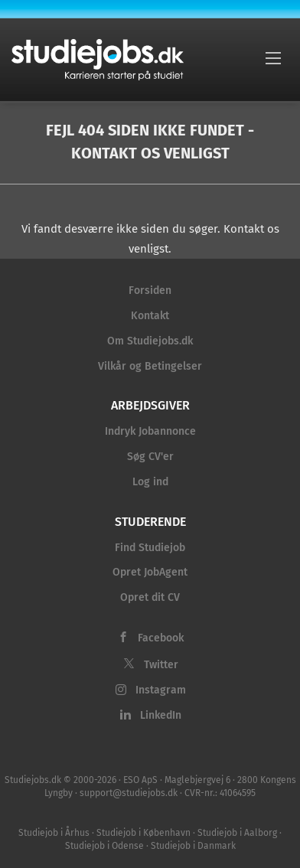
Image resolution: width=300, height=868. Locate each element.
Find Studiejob (150, 548)
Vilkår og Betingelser (150, 366)
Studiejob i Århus (54, 833)
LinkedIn (161, 715)
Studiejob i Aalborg (237, 833)
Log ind (150, 482)
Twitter (161, 665)
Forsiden (150, 290)
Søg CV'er (150, 457)
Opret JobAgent (150, 572)
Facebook (161, 638)
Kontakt (150, 316)
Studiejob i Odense (104, 846)
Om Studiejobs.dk (150, 341)
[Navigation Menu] (273, 57)
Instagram (161, 690)
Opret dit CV (150, 597)
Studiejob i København (143, 833)
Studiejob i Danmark (193, 846)
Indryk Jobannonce (150, 431)
